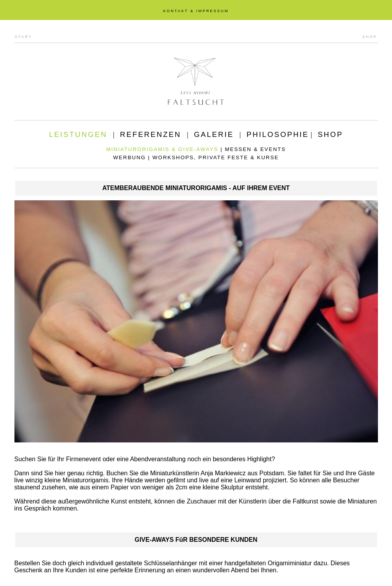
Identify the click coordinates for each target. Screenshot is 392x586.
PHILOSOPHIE (278, 134)
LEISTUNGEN (78, 134)
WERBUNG (130, 157)
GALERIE (214, 134)
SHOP (370, 37)
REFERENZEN (150, 134)
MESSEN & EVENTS (255, 149)
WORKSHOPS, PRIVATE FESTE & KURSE (216, 157)
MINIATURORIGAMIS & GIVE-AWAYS (162, 149)
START (24, 37)
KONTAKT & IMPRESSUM (196, 11)
